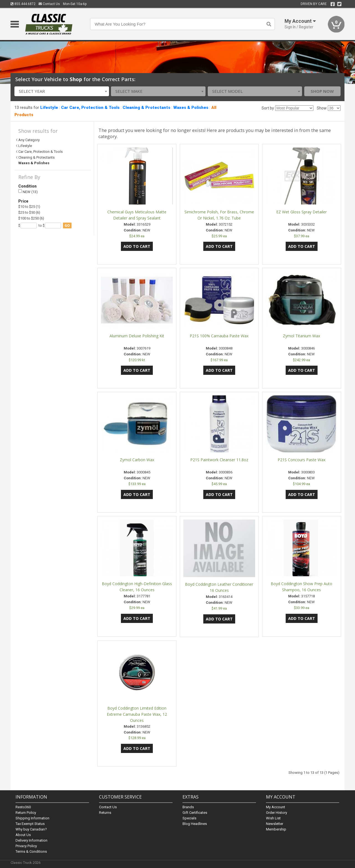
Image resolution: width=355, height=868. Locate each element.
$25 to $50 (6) (29, 212)
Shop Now (322, 91)
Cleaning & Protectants (146, 108)
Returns (105, 813)
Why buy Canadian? (31, 829)
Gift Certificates (195, 813)
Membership (276, 829)
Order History (277, 813)
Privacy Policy (26, 846)
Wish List (273, 818)
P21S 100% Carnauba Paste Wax (219, 336)
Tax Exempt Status (30, 824)
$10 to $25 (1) (29, 207)
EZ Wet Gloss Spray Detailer (301, 212)
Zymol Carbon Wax (137, 460)
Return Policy (26, 813)
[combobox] (62, 91)
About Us (23, 835)
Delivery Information (31, 840)
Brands (188, 807)
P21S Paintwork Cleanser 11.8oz (219, 460)
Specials (189, 818)
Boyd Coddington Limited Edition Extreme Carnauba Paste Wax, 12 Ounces (137, 714)
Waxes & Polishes (191, 108)
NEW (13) (28, 192)
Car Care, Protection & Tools (90, 108)
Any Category (29, 140)
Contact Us (49, 4)
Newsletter (275, 824)
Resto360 (23, 807)
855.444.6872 (23, 4)
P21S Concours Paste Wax (301, 460)
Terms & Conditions (31, 851)
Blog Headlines (195, 824)
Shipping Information (32, 818)
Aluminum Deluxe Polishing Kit (137, 336)
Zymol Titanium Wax (301, 336)
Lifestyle (49, 108)
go (67, 225)
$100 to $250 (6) (31, 218)
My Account (276, 807)
